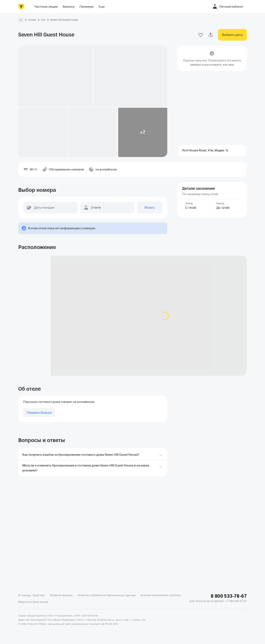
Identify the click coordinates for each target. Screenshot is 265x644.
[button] (21, 20)
